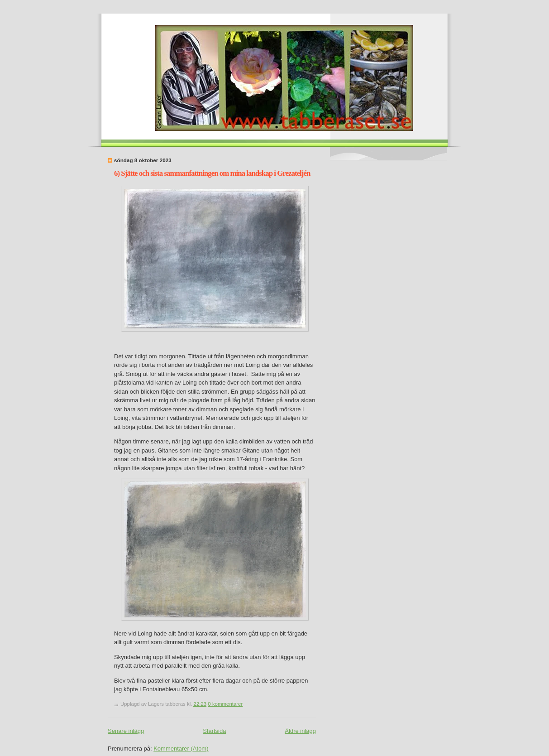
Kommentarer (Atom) (181, 749)
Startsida (214, 731)
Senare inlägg (126, 731)
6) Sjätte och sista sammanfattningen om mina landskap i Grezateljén (212, 173)
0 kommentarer (225, 704)
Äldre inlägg (300, 731)
